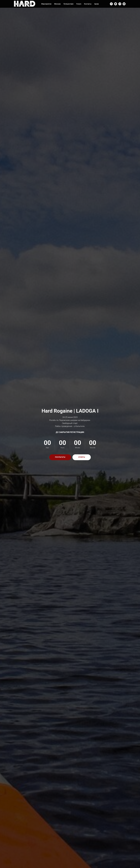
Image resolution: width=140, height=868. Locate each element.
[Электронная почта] (124, 4)
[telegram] (120, 4)
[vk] (111, 4)
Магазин (57, 4)
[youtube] (116, 4)
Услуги (79, 4)
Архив (97, 4)
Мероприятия (46, 4)
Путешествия (68, 4)
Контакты (88, 4)
